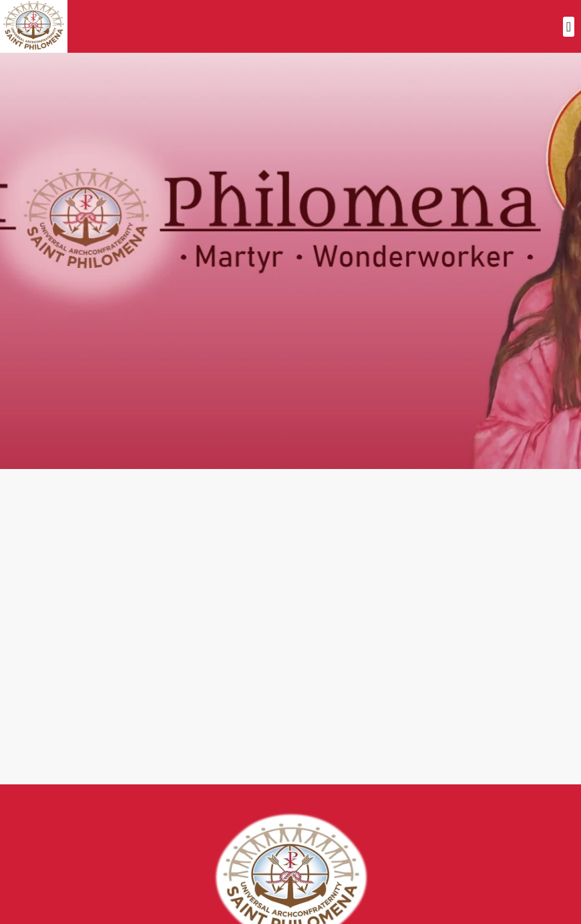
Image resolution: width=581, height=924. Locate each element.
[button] (569, 27)
